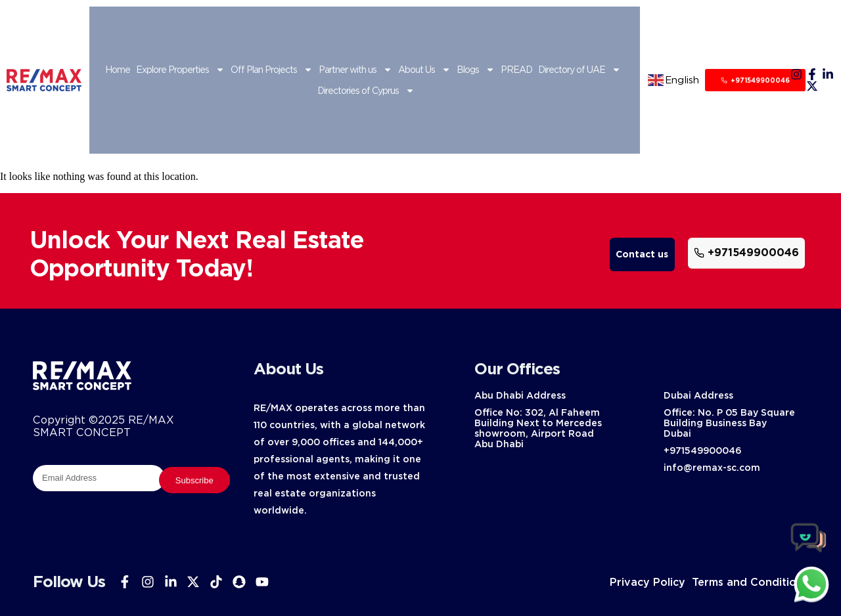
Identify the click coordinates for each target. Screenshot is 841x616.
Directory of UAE (580, 70)
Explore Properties (180, 70)
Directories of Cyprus (366, 91)
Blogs (476, 70)
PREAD (516, 70)
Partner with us (355, 70)
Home (118, 70)
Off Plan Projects (272, 70)
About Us (424, 70)
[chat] (811, 584)
